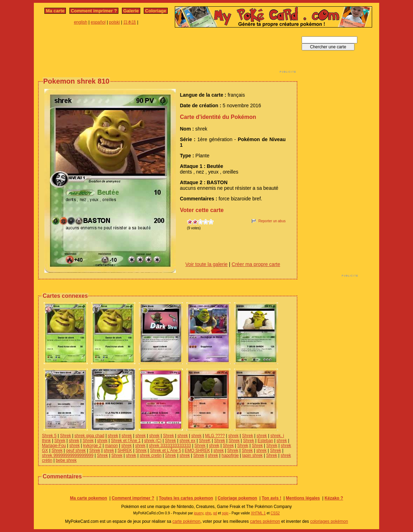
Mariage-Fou (54, 446)
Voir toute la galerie (207, 264)
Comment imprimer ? (94, 11)
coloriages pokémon (329, 521)
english (81, 22)
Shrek (65, 436)
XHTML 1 (258, 513)
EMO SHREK (197, 451)
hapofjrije (230, 455)
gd (215, 513)
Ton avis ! (272, 498)
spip (225, 513)
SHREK (125, 451)
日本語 (130, 22)
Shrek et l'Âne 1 (126, 441)
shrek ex (187, 441)
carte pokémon (186, 521)
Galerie (131, 11)
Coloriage (156, 11)
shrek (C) (153, 441)
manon (112, 446)
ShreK (205, 441)
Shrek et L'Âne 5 (166, 451)
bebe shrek (66, 460)
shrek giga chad (89, 436)
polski (114, 22)
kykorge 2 (92, 446)
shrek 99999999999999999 (68, 455)
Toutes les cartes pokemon (186, 498)
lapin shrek (252, 455)
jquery (199, 513)
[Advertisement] (168, 52)
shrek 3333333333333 (170, 446)
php (208, 513)
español (98, 22)
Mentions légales (303, 498)
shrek (113, 436)
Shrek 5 (49, 436)
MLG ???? (215, 436)
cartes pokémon (265, 521)
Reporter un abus (272, 221)
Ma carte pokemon (88, 498)
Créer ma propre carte (256, 264)
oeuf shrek (76, 451)
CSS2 (275, 513)
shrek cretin (150, 455)
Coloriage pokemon (238, 498)
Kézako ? (334, 498)
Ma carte (55, 11)
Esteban (265, 441)
